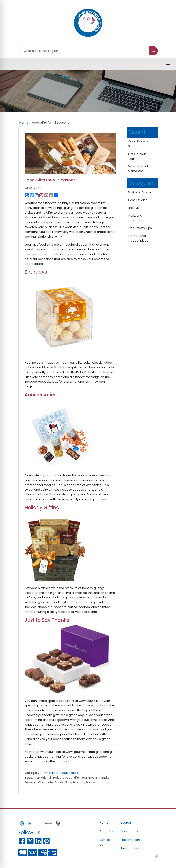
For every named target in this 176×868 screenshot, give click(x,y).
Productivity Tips (140, 228)
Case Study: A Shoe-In (138, 144)
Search (126, 823)
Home (24, 123)
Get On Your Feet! (137, 156)
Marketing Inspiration (136, 218)
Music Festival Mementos (138, 169)
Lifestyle (134, 208)
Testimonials (129, 848)
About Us (106, 831)
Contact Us (106, 842)
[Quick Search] (84, 51)
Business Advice (140, 192)
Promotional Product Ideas (60, 773)
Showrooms (129, 831)
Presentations (129, 840)
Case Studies (138, 200)
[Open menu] (168, 64)
